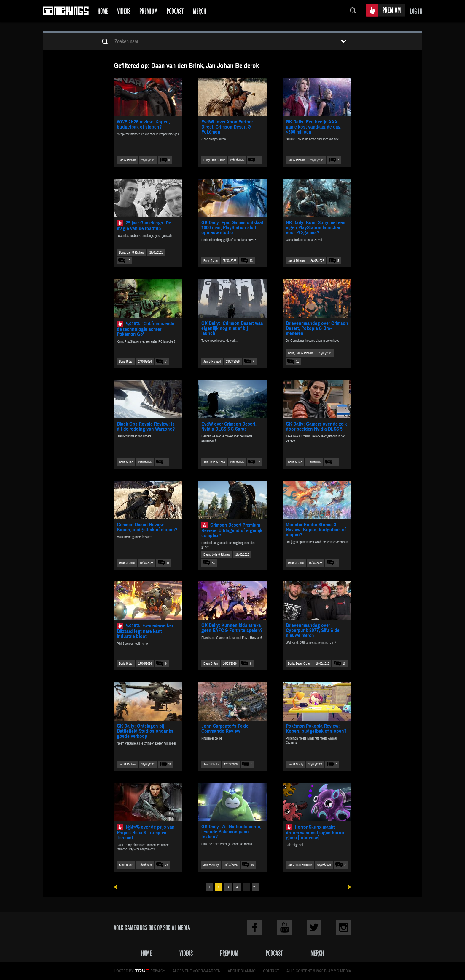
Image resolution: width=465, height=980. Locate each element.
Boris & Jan (211, 261)
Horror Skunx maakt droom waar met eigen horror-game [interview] (316, 832)
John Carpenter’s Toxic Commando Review (225, 729)
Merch (199, 11)
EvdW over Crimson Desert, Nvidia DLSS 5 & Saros (229, 426)
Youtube (284, 927)
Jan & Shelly (211, 764)
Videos (124, 11)
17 (259, 462)
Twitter (314, 927)
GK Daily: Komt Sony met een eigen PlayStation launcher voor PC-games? (316, 228)
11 (258, 160)
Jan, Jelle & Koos (214, 462)
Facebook (255, 927)
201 (255, 887)
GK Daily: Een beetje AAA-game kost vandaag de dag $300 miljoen (313, 127)
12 (170, 764)
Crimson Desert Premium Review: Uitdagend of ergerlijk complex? (232, 530)
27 (167, 865)
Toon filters (344, 41)
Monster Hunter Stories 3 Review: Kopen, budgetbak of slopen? (316, 530)
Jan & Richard (128, 160)
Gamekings (66, 11)
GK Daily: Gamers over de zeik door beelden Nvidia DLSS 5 (316, 426)
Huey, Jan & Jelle (214, 160)
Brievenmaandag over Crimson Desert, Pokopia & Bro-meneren (317, 328)
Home (103, 11)
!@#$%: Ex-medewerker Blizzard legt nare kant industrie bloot (145, 631)
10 (129, 261)
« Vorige (118, 887)
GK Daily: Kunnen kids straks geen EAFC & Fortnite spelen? (232, 628)
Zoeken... (353, 11)
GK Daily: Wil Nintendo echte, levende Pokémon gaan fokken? (231, 832)
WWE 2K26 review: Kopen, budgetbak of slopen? (143, 124)
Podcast (175, 11)
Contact (271, 971)
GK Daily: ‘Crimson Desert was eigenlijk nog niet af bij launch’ (232, 328)
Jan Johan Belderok (300, 865)
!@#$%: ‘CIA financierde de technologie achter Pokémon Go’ (146, 329)
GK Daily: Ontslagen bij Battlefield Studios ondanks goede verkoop (145, 731)
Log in (416, 11)
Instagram (344, 927)
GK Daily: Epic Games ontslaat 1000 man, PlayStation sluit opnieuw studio (232, 228)
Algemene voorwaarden (196, 971)
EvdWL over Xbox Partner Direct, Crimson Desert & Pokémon (227, 127)
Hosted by (124, 971)
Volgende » (347, 887)
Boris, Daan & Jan (299, 664)
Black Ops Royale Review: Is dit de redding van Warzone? (146, 426)
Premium (149, 11)
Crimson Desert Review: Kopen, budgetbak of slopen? (147, 527)
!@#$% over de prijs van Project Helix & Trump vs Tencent (146, 832)
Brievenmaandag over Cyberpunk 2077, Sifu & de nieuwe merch (313, 630)
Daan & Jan (211, 664)
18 (298, 361)
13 (251, 261)
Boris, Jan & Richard (132, 252)
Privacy (158, 971)
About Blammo (242, 971)
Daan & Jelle (127, 563)
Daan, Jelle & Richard (217, 555)
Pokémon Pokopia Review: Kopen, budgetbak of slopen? (316, 729)
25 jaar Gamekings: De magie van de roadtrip (144, 226)
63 (213, 563)
